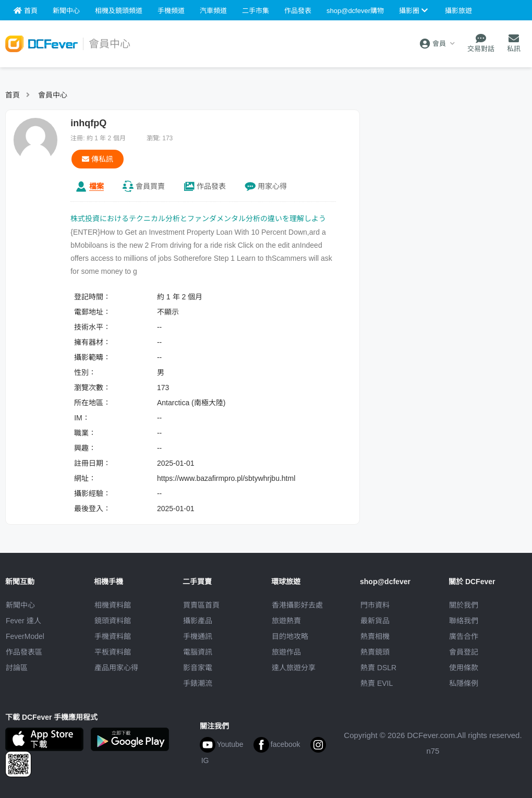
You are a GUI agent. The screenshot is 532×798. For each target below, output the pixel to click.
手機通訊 (198, 636)
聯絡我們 (464, 621)
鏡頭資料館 (113, 621)
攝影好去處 (297, 605)
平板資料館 (113, 652)
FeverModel (25, 636)
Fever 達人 (23, 621)
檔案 (96, 186)
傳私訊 (98, 159)
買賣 (150, 186)
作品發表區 (24, 652)
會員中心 (53, 95)
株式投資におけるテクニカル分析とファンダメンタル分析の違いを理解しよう (198, 219)
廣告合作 (464, 636)
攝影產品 (198, 621)
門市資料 (375, 605)
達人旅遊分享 (294, 668)
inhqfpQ (88, 123)
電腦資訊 (198, 652)
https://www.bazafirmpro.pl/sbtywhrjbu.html (226, 478)
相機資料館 (113, 605)
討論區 (17, 668)
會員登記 (464, 652)
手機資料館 (113, 636)
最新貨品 (375, 621)
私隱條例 (464, 683)
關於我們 (464, 605)
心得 (272, 186)
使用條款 (464, 668)
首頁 (13, 95)
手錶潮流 (198, 683)
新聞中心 (20, 605)
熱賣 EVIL (377, 683)
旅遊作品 (286, 652)
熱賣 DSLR (378, 668)
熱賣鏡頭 (375, 652)
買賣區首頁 (201, 605)
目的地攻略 (290, 636)
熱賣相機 (375, 636)
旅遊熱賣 (286, 621)
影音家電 (198, 668)
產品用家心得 (116, 668)
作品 (211, 186)
